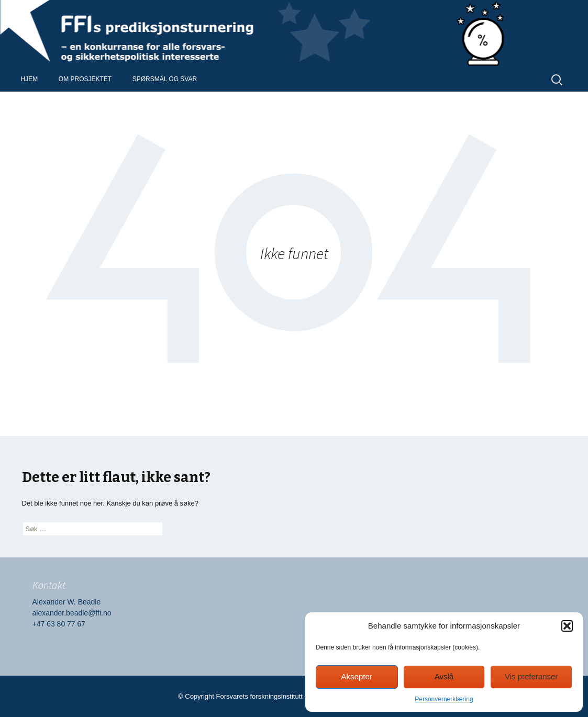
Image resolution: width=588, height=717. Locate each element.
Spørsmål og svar (165, 79)
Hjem (30, 79)
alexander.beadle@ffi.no (72, 613)
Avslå (444, 676)
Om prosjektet (85, 79)
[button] (567, 626)
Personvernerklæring (444, 699)
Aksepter (357, 676)
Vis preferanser (531, 676)
